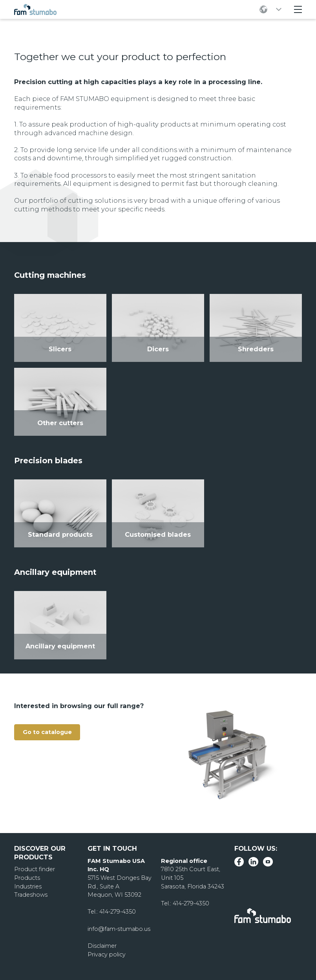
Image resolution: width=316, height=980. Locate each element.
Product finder (35, 869)
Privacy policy (107, 954)
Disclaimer (102, 946)
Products (27, 878)
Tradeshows (31, 895)
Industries (28, 886)
